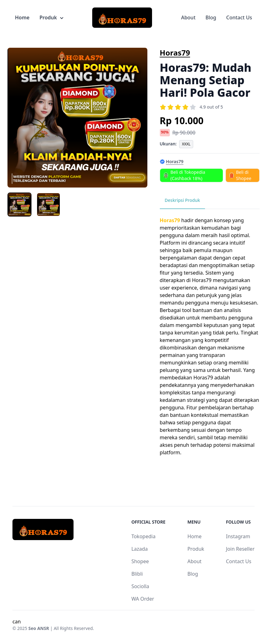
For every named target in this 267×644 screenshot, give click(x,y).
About (188, 17)
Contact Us (239, 17)
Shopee (140, 561)
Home (22, 17)
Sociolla (140, 586)
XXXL (186, 144)
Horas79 (175, 53)
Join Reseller (240, 549)
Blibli (137, 574)
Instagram (238, 536)
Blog (211, 17)
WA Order (143, 599)
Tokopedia (144, 536)
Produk (51, 17)
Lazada (140, 549)
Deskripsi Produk (183, 200)
